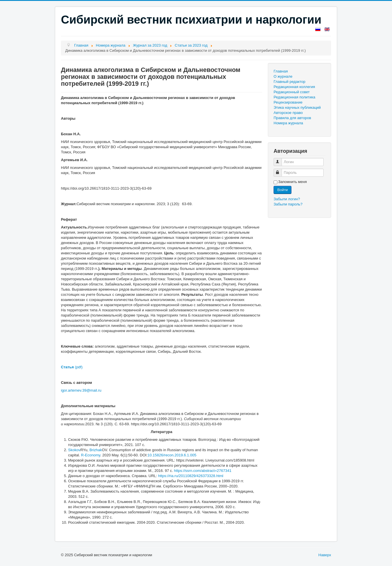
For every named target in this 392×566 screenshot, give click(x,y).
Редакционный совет (292, 92)
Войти (283, 190)
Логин (280, 160)
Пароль (280, 170)
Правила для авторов (292, 118)
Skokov (74, 450)
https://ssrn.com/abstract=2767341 (203, 471)
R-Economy (91, 455)
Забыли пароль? (288, 204)
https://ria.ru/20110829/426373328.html (191, 476)
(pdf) (72, 367)
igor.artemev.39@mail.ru (81, 390)
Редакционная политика (294, 97)
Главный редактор (290, 82)
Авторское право (288, 113)
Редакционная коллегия (294, 87)
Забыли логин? (287, 199)
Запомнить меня (292, 182)
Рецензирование (288, 102)
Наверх (325, 555)
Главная (281, 71)
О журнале (283, 76)
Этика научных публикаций (297, 107)
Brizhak (96, 450)
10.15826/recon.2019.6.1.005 (172, 455)
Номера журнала (288, 123)
